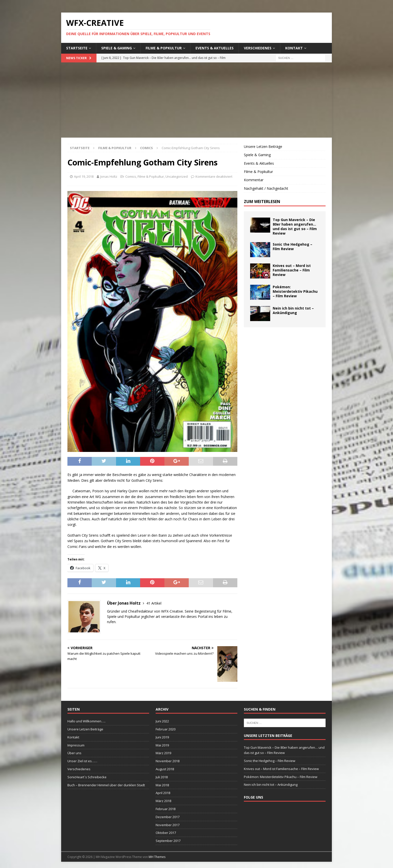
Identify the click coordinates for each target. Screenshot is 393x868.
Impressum (76, 745)
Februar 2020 (166, 729)
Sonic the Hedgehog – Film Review (292, 247)
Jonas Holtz (109, 176)
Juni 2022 (162, 721)
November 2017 (168, 825)
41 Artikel (154, 603)
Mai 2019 (162, 745)
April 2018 (163, 793)
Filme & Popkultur (164, 48)
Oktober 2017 (166, 833)
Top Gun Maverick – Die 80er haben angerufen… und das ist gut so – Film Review (295, 227)
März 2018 (163, 801)
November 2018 (168, 761)
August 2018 (165, 769)
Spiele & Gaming (117, 48)
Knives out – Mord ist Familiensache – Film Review (292, 270)
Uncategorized (177, 176)
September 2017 (168, 841)
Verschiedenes (258, 48)
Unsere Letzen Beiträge (263, 147)
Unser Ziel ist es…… (82, 761)
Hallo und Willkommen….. (86, 721)
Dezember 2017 (168, 817)
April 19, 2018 (84, 176)
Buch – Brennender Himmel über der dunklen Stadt (106, 785)
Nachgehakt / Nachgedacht (266, 188)
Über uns (74, 753)
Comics (131, 176)
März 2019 (163, 753)
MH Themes (157, 857)
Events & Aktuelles (215, 48)
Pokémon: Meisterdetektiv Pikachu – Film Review (295, 291)
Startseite (77, 48)
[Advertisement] (197, 100)
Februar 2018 (166, 809)
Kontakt (294, 48)
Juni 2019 (162, 737)
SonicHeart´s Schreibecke (87, 777)
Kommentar (254, 180)
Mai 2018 (162, 785)
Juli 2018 (162, 777)
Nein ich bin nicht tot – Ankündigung (293, 310)
